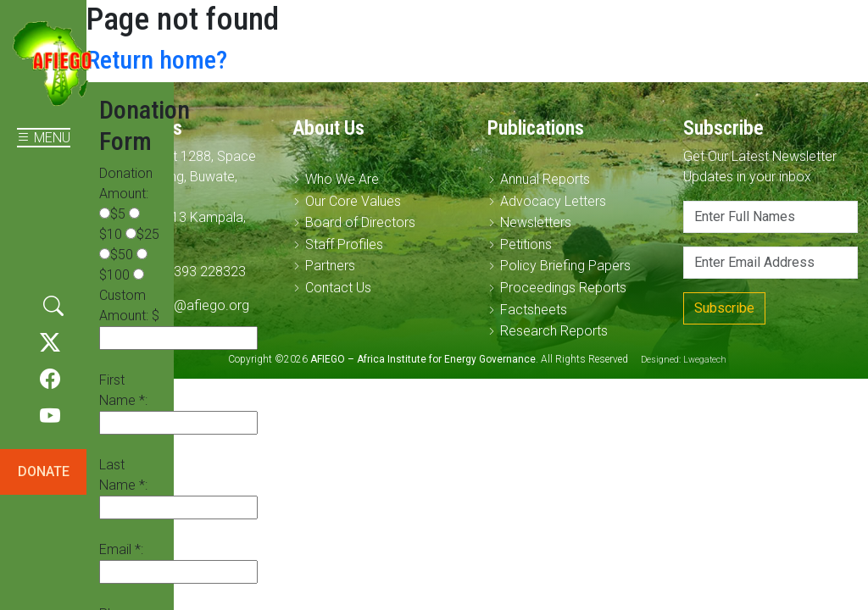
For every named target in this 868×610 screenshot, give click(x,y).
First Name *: (123, 390)
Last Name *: (123, 475)
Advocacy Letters (553, 201)
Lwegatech (705, 360)
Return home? (157, 60)
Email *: (121, 549)
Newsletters (536, 222)
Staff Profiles (344, 244)
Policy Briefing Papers (565, 266)
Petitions (526, 244)
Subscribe (724, 308)
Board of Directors (360, 222)
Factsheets (534, 310)
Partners (330, 266)
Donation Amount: (126, 183)
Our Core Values (353, 201)
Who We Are (342, 179)
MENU (44, 138)
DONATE (44, 471)
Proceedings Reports (563, 288)
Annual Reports (545, 179)
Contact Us (338, 288)
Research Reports (554, 331)
